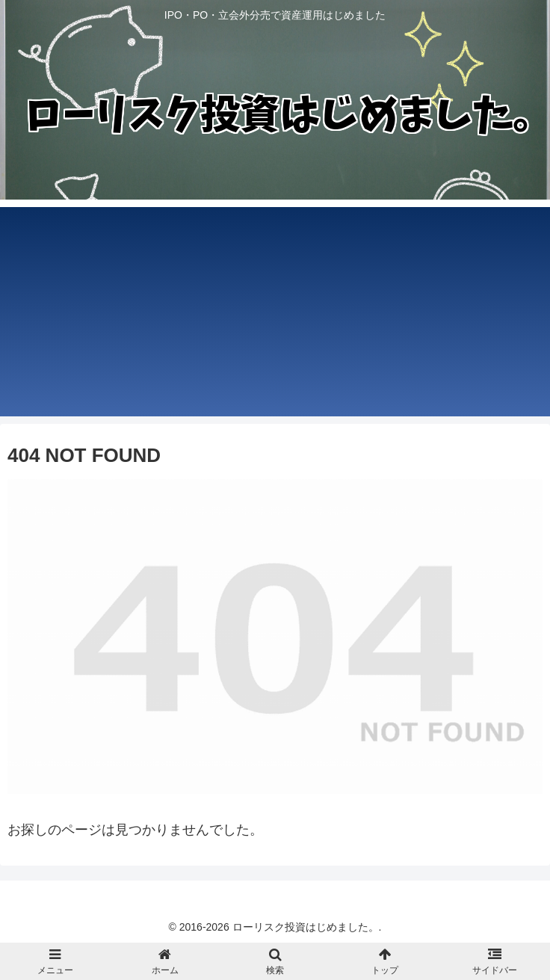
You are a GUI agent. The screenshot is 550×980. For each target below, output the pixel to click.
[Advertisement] (275, 312)
